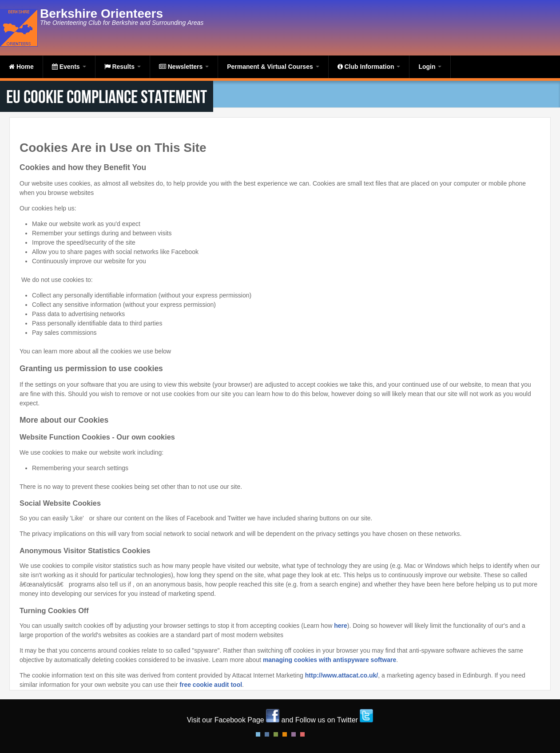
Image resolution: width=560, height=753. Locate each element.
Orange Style (285, 734)
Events (69, 67)
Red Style (302, 734)
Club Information (369, 67)
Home (21, 67)
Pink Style (294, 734)
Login (430, 67)
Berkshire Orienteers (101, 14)
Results (123, 67)
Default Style (258, 734)
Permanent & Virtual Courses (273, 67)
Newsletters (184, 67)
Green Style (276, 734)
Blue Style (267, 734)
